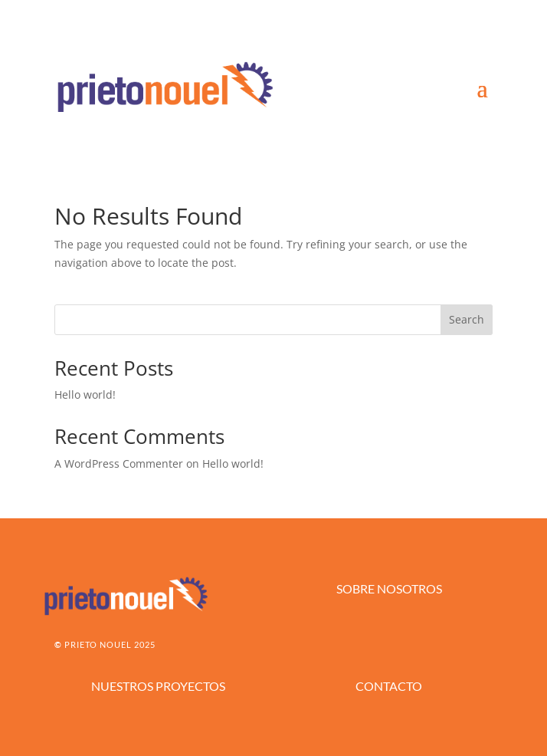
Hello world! (85, 394)
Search (467, 319)
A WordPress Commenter (119, 463)
